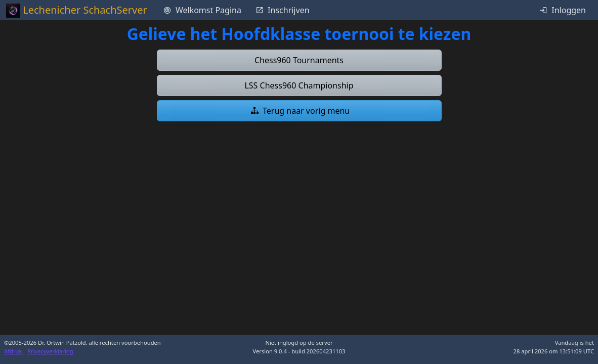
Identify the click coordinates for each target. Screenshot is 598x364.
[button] (299, 60)
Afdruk (14, 351)
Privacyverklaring (50, 351)
